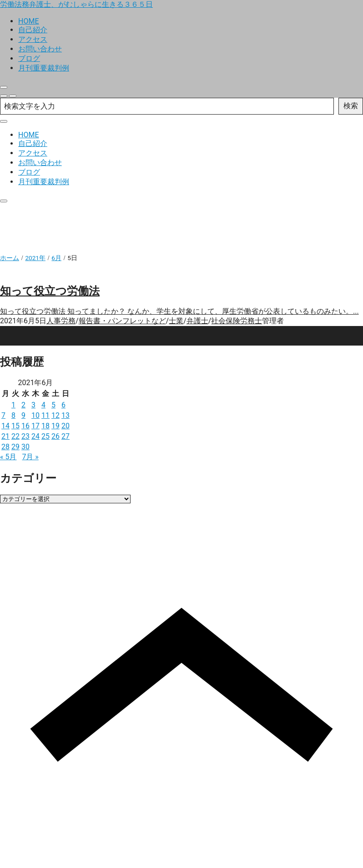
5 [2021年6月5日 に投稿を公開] (53, 405)
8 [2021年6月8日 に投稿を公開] (13, 415)
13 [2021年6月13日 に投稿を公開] (66, 415)
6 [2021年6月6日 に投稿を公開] (63, 405)
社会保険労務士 (237, 321)
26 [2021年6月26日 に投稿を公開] (55, 436)
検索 (351, 106)
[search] (4, 96)
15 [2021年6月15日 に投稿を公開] (15, 426)
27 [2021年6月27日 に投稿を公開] (66, 436)
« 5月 (8, 457)
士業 (176, 321)
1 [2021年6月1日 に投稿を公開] (13, 405)
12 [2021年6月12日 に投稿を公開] (55, 415)
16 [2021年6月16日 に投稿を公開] (25, 426)
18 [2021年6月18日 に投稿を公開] (45, 426)
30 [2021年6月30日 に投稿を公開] (25, 447)
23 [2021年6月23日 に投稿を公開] (25, 436)
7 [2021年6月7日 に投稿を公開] (3, 415)
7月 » (30, 457)
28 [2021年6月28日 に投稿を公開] (5, 447)
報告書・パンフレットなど (122, 321)
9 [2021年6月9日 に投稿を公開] (23, 415)
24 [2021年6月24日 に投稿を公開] (35, 436)
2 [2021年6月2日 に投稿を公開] (23, 405)
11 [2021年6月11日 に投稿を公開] (45, 415)
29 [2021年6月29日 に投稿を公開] (15, 447)
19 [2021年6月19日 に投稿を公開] (55, 426)
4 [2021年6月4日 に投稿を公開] (43, 405)
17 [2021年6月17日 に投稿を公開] (35, 426)
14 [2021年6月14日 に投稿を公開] (5, 426)
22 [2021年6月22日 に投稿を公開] (15, 436)
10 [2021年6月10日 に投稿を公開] (35, 415)
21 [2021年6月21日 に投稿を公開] (5, 436)
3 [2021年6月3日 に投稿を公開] (33, 405)
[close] (4, 87)
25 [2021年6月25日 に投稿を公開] (45, 436)
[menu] (13, 96)
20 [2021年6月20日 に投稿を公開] (66, 426)
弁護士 (197, 321)
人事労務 (61, 321)
